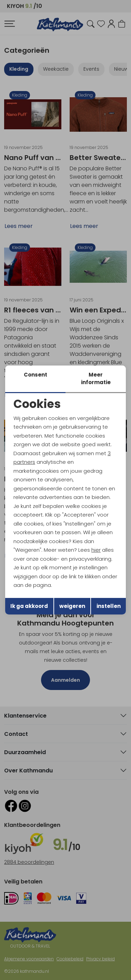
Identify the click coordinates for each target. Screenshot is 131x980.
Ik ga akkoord (29, 606)
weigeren (72, 606)
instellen (109, 606)
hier (96, 550)
